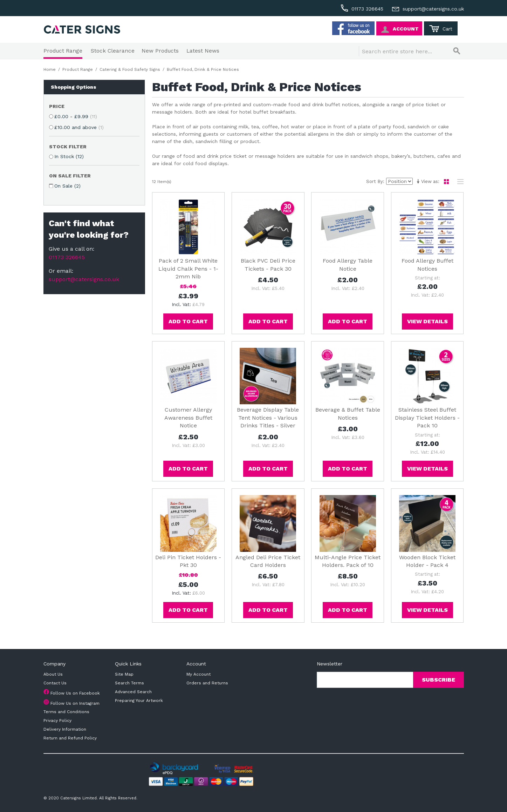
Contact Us (55, 683)
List (459, 182)
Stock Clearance (113, 51)
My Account (198, 674)
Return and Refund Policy (70, 738)
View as (430, 181)
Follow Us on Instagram (75, 703)
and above (79, 127)
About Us (53, 674)
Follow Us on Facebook (75, 693)
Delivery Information (65, 729)
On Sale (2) (67, 186)
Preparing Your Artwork (139, 701)
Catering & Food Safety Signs (130, 69)
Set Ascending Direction (418, 182)
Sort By (375, 181)
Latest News (203, 51)
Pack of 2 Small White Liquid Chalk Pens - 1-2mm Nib (188, 269)
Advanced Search (133, 692)
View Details (427, 321)
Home (50, 69)
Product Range (63, 51)
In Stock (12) (69, 156)
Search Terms (129, 683)
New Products (160, 51)
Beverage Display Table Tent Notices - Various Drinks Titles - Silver (268, 418)
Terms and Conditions (66, 712)
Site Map (124, 674)
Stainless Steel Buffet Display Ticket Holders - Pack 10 (427, 418)
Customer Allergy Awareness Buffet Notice (188, 418)
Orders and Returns (207, 683)
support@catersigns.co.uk (84, 279)
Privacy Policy (57, 720)
